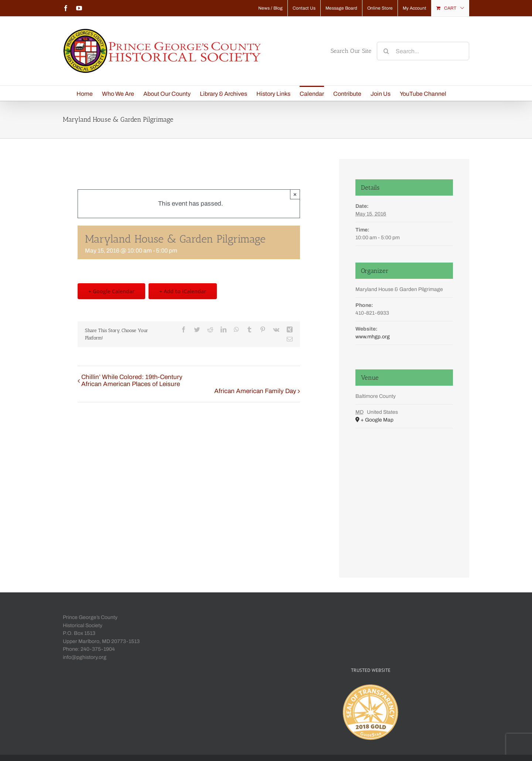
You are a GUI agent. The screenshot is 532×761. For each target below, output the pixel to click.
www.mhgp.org (373, 337)
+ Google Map (377, 420)
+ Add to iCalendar (183, 291)
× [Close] (295, 194)
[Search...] (423, 51)
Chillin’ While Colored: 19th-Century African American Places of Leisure (132, 380)
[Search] (386, 51)
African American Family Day (255, 391)
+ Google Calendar (111, 291)
